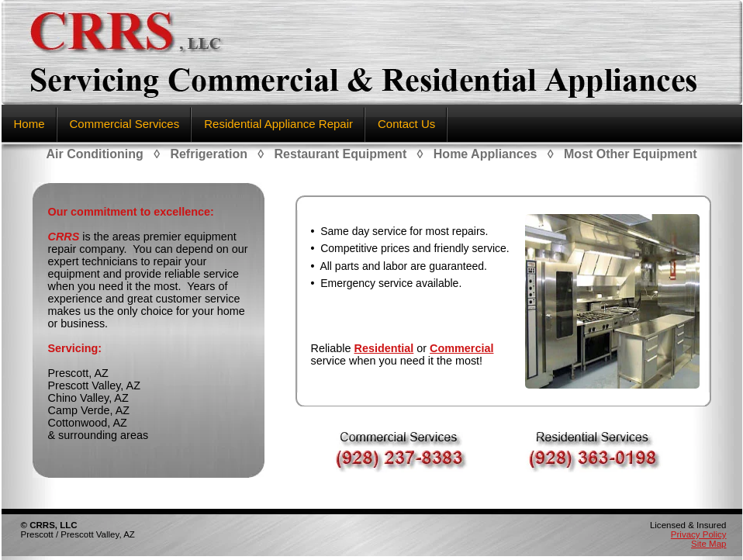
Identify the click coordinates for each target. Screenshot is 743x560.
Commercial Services (125, 124)
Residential (384, 348)
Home (29, 124)
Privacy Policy (699, 534)
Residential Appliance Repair (278, 124)
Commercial (461, 348)
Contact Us (406, 124)
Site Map (708, 544)
